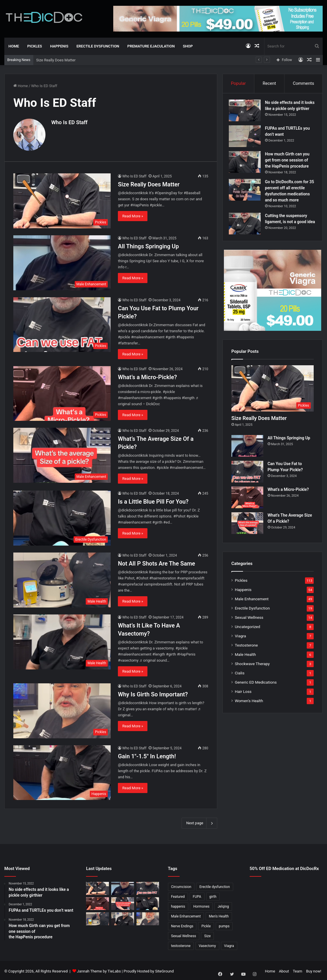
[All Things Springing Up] (62, 261)
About (284, 969)
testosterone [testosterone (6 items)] (181, 944)
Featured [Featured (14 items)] (178, 895)
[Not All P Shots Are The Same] (62, 578)
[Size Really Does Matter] (62, 199)
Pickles (35, 46)
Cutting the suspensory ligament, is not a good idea (289, 226)
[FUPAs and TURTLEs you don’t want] (247, 141)
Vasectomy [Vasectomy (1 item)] (207, 944)
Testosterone (246, 654)
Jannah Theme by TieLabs (99, 969)
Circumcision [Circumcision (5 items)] (181, 885)
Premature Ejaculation (151, 46)
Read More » (133, 214)
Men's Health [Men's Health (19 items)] (219, 915)
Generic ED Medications (256, 691)
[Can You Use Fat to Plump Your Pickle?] (62, 323)
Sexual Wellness (249, 627)
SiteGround (164, 969)
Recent (269, 83)
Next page (199, 821)
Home (14, 46)
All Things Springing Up (148, 244)
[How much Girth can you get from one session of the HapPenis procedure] (247, 167)
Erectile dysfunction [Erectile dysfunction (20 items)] (214, 885)
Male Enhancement (252, 608)
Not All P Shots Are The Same (156, 562)
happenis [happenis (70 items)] (178, 905)
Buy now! (314, 969)
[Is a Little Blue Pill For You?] (62, 516)
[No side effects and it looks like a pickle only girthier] (247, 113)
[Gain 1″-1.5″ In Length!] (62, 771)
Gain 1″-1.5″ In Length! (147, 754)
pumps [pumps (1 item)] (224, 924)
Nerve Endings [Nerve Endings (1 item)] (182, 924)
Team (298, 969)
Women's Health (249, 710)
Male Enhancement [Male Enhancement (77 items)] (186, 915)
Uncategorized (248, 636)
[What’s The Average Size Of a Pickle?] (62, 454)
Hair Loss (243, 701)
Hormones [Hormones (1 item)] (201, 905)
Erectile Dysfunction (98, 46)
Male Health (245, 664)
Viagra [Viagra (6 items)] (229, 944)
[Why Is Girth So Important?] (62, 709)
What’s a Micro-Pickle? (147, 375)
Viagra (241, 645)
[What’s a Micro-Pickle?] (62, 392)
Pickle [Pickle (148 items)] (206, 924)
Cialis (240, 682)
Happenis (59, 46)
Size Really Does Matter (56, 60)
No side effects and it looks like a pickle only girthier (288, 111)
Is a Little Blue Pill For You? (153, 500)
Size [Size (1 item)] (207, 934)
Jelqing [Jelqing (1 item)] (223, 905)
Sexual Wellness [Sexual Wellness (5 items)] (184, 934)
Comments (304, 83)
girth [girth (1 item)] (213, 895)
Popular (238, 83)
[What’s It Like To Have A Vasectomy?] (62, 640)
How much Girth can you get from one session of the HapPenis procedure (290, 165)
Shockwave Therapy (252, 673)
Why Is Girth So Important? (153, 692)
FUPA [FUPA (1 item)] (197, 895)
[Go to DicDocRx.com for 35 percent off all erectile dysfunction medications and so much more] (247, 194)
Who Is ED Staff (69, 122)
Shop (188, 46)
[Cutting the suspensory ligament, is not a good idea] (247, 228)
